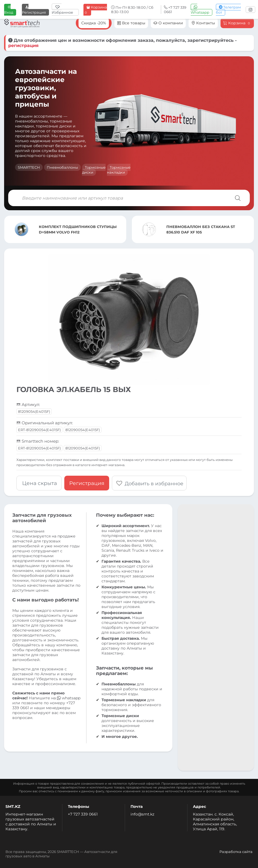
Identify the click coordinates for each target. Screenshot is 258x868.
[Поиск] (238, 198)
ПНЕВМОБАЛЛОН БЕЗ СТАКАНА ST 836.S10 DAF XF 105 (201, 229)
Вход (9, 10)
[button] (149, 483)
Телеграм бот (228, 10)
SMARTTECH (29, 167)
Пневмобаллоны (62, 167)
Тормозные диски (94, 170)
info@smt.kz (142, 814)
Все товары (131, 23)
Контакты (203, 23)
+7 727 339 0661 (83, 814)
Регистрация (34, 10)
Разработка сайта (236, 852)
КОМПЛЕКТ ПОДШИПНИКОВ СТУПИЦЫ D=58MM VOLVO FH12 (78, 229)
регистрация (23, 46)
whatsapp (69, 698)
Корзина (95, 10)
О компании (168, 23)
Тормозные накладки (119, 170)
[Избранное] (65, 10)
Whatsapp (200, 10)
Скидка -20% (94, 23)
